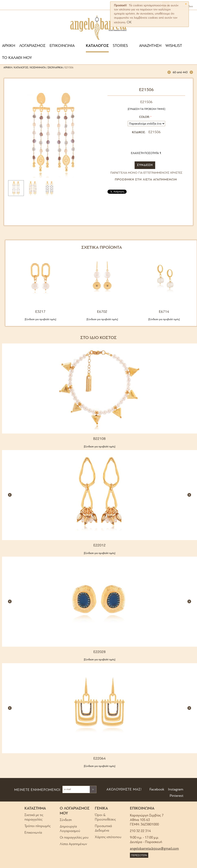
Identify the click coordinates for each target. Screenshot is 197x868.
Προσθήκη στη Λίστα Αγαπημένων (146, 180)
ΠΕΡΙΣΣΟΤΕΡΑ (139, 855)
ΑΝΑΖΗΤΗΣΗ (150, 46)
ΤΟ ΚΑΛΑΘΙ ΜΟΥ (17, 58)
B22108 (99, 439)
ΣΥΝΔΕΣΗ (145, 165)
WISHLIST (174, 46)
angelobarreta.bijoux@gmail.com (154, 849)
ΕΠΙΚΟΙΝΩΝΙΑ (62, 46)
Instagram (175, 790)
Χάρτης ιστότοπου (108, 837)
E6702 (102, 312)
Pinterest (176, 796)
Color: (144, 117)
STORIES (120, 46)
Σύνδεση (66, 820)
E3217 (40, 312)
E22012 (100, 545)
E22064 (100, 759)
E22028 (100, 652)
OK (129, 22)
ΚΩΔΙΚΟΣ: (139, 132)
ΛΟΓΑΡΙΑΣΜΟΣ (32, 46)
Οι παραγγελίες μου (74, 838)
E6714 (164, 312)
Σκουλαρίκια (55, 68)
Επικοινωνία (33, 833)
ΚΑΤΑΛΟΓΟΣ (97, 46)
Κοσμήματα (38, 68)
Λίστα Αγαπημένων (73, 844)
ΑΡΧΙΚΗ (9, 46)
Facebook (157, 790)
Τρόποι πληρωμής (38, 826)
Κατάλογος (21, 68)
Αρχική (8, 68)
